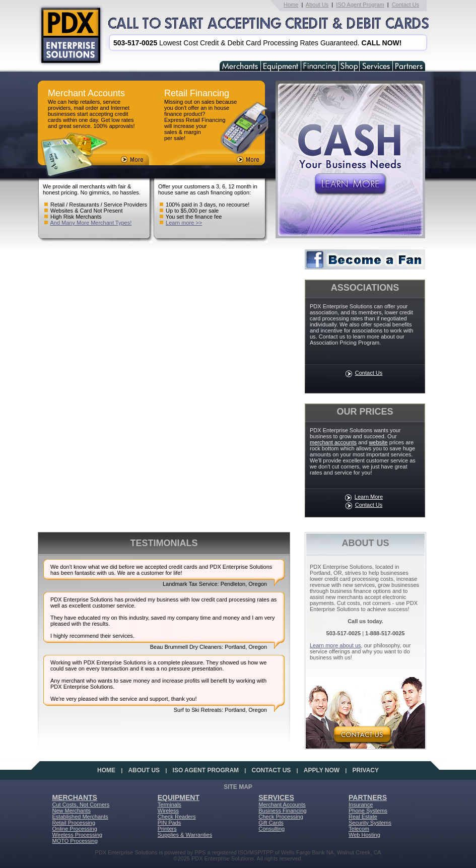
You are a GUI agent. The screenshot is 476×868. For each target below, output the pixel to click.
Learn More (369, 497)
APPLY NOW (322, 770)
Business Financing (282, 811)
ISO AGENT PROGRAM (206, 770)
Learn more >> (184, 223)
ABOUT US (144, 770)
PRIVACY (366, 770)
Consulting (271, 829)
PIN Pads (169, 823)
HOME (106, 770)
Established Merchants (80, 817)
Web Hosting (364, 835)
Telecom (359, 829)
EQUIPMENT (179, 797)
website (378, 442)
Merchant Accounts (282, 805)
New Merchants (72, 811)
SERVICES (276, 797)
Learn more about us (335, 645)
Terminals (169, 805)
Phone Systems (368, 811)
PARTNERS (368, 797)
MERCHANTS (75, 797)
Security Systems (370, 823)
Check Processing (281, 817)
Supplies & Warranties (185, 835)
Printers (167, 829)
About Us (317, 5)
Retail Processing (74, 823)
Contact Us (405, 5)
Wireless (168, 811)
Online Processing (75, 829)
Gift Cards (271, 823)
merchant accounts (333, 442)
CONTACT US (271, 770)
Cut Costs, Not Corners (81, 805)
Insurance (361, 805)
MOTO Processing (75, 841)
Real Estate (363, 817)
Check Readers (177, 817)
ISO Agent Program (360, 5)
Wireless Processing (78, 835)
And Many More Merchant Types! (91, 223)
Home (291, 5)
